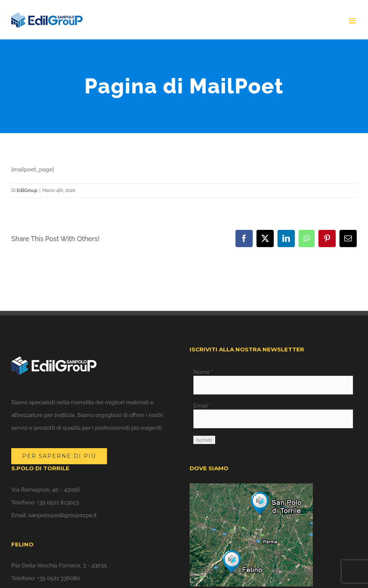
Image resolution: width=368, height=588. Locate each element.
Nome (203, 372)
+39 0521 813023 (58, 502)
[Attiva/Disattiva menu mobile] (353, 21)
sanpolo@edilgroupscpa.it (63, 515)
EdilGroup (27, 190)
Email (202, 406)
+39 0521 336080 (58, 578)
